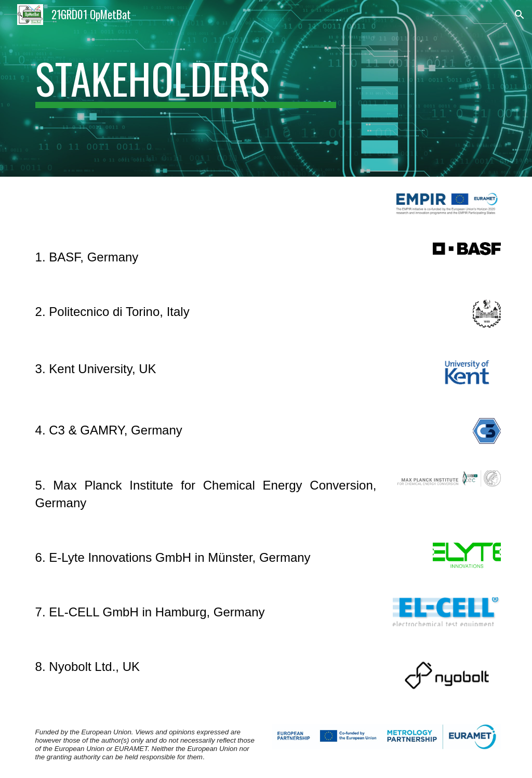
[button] (520, 15)
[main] (186, 89)
